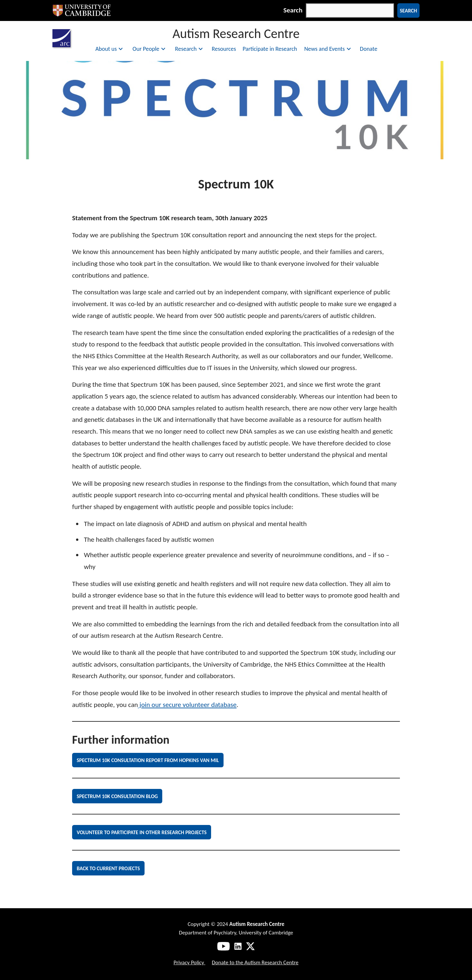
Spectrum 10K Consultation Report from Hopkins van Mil (148, 760)
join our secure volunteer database (187, 705)
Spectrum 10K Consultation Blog (117, 796)
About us (110, 49)
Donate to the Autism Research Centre (255, 962)
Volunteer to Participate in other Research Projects (142, 832)
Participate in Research (270, 49)
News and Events (328, 49)
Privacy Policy (189, 962)
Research (190, 49)
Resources (224, 49)
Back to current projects (108, 868)
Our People (150, 49)
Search (293, 10)
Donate (369, 49)
